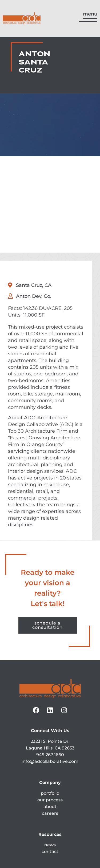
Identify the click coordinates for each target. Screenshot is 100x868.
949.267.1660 (50, 696)
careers (50, 754)
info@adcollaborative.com (50, 703)
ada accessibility (50, 825)
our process (50, 741)
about (50, 748)
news (50, 786)
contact (50, 793)
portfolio (50, 734)
